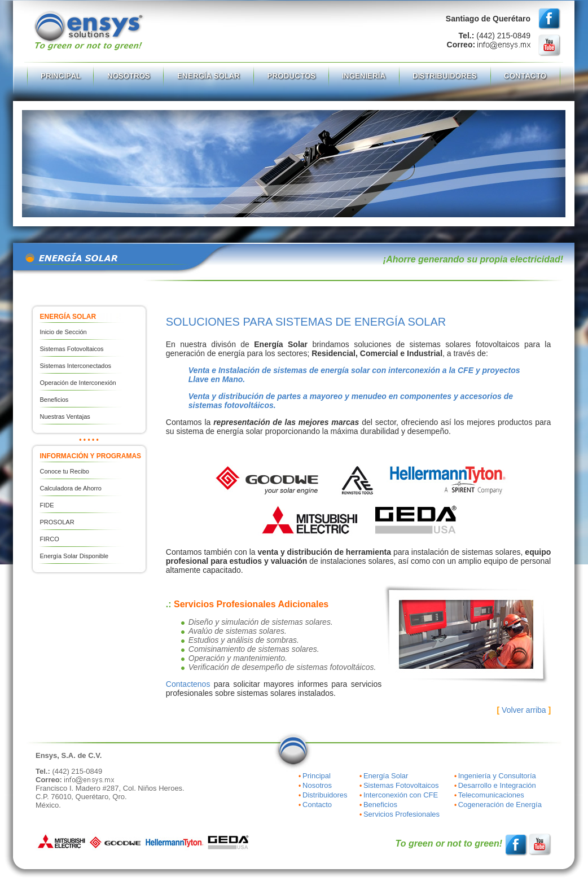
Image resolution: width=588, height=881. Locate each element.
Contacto (317, 805)
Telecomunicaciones (491, 795)
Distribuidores (325, 795)
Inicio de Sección (63, 332)
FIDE (47, 505)
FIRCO (50, 539)
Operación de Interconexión (78, 383)
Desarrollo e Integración (497, 785)
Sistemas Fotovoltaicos (72, 349)
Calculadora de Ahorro (71, 488)
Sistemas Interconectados (76, 366)
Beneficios (54, 400)
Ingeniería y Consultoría (497, 776)
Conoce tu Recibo (65, 471)
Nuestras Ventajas (65, 417)
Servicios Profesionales (401, 814)
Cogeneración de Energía (500, 805)
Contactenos (188, 684)
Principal (317, 776)
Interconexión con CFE (401, 795)
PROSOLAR (57, 522)
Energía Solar (386, 776)
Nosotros (317, 785)
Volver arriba (524, 710)
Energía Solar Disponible (74, 556)
